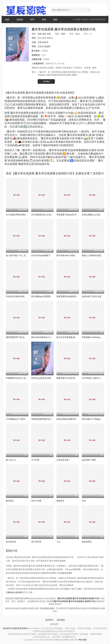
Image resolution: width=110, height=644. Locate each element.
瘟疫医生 (60, 501)
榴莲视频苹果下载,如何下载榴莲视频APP (24, 337)
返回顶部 (61, 620)
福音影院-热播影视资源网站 (15, 628)
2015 (77, 34)
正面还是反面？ (63, 460)
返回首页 (49, 620)
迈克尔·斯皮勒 (44, 46)
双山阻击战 (11, 542)
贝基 (40, 42)
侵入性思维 (36, 542)
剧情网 (19, 592)
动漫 (44, 19)
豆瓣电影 (10, 592)
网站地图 (83, 640)
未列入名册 (36, 501)
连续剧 (20, 19)
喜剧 (40, 34)
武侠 (49, 34)
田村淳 (45, 42)
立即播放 (46, 82)
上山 (58, 542)
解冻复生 (10, 501)
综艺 (32, 19)
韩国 (63, 34)
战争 (44, 34)
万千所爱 (35, 460)
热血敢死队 (87, 542)
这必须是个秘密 (89, 460)
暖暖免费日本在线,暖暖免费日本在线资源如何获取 (79, 378)
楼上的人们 (11, 460)
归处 (84, 501)
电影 (7, 19)
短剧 (55, 19)
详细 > (75, 75)
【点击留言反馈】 (65, 573)
